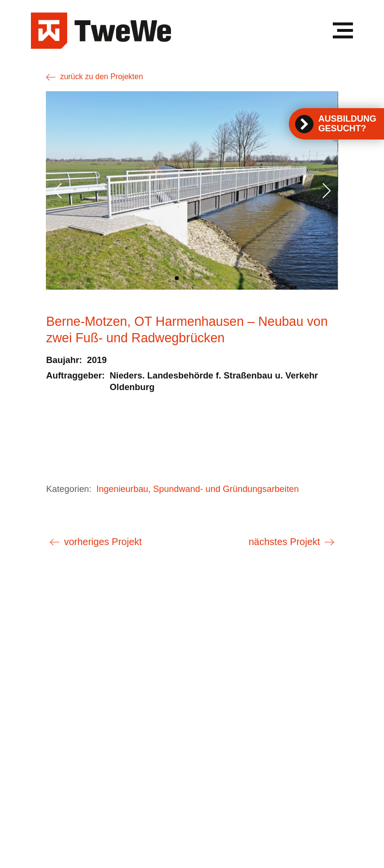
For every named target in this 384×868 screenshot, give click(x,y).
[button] (177, 278)
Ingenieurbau (122, 489)
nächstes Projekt (284, 542)
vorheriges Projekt (103, 542)
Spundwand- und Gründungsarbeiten (226, 489)
